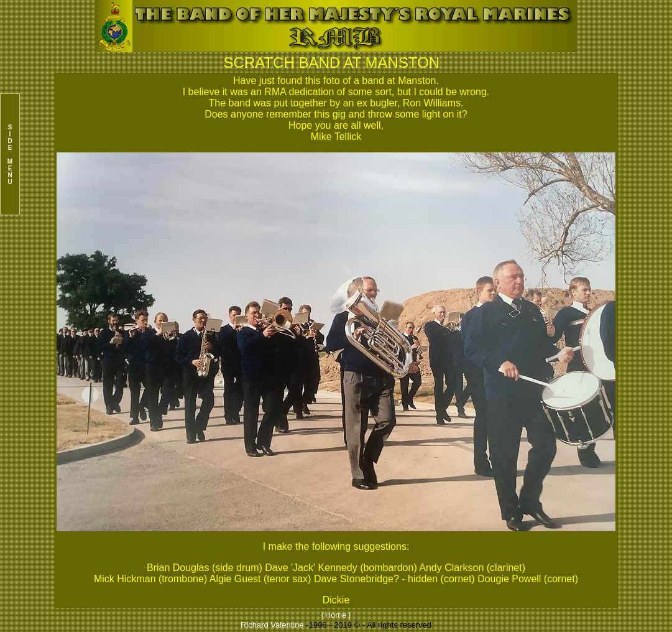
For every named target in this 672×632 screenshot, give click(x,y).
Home (336, 615)
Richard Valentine (272, 625)
